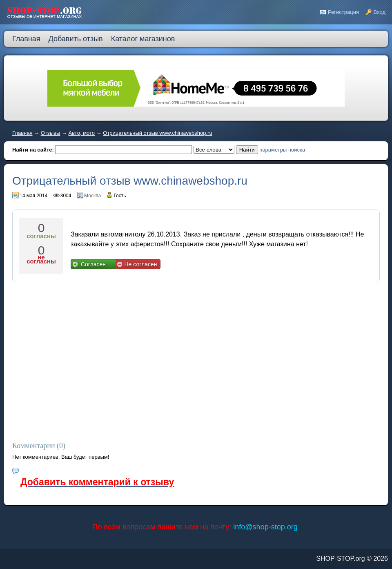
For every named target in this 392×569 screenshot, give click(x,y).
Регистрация (343, 12)
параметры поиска (282, 150)
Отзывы (51, 133)
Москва (92, 196)
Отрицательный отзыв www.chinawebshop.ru (157, 133)
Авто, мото (82, 133)
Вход (380, 12)
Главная (22, 133)
